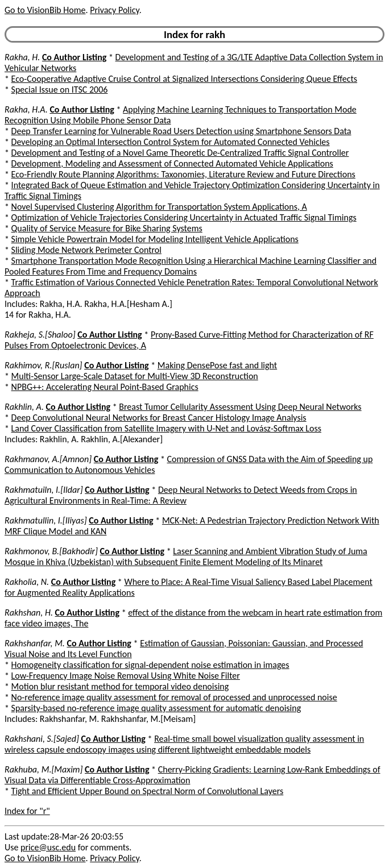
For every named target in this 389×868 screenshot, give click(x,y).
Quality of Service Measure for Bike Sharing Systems (107, 228)
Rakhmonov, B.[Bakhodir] (51, 551)
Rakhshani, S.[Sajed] (42, 739)
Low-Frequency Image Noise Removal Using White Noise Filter (126, 676)
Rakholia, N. (27, 582)
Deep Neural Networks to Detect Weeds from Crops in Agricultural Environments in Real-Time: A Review (181, 495)
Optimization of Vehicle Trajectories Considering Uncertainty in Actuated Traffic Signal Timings (184, 217)
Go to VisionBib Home (45, 10)
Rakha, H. (22, 57)
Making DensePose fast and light (217, 365)
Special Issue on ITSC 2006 (60, 90)
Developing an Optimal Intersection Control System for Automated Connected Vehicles (171, 142)
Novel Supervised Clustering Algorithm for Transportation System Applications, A (159, 207)
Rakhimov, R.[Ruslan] (44, 365)
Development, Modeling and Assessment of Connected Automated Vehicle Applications (172, 163)
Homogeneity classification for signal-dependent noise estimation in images (150, 665)
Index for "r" (27, 811)
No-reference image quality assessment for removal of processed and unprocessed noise (174, 697)
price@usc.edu (48, 847)
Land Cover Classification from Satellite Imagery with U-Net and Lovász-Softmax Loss (166, 428)
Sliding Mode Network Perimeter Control (86, 250)
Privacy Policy (114, 10)
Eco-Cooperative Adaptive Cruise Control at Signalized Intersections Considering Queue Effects (185, 79)
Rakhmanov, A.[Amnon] (48, 459)
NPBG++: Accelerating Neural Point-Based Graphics (105, 387)
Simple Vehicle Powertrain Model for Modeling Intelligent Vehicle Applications (155, 239)
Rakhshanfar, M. (35, 643)
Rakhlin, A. (24, 407)
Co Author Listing (74, 57)
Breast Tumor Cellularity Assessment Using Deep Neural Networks (240, 407)
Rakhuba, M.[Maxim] (44, 769)
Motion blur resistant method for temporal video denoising (120, 686)
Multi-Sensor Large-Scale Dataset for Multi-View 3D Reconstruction (135, 376)
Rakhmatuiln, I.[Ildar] (44, 490)
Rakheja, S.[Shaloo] (40, 335)
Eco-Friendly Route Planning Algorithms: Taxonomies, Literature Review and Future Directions (183, 174)
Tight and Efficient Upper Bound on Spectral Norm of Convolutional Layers (148, 791)
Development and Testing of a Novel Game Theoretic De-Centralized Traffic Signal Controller (180, 153)
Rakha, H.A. (26, 109)
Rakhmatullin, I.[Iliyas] (46, 520)
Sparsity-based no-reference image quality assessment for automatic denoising (156, 708)
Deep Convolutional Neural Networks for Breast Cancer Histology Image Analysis (159, 418)
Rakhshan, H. (29, 612)
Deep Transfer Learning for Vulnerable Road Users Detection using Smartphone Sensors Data (181, 131)
